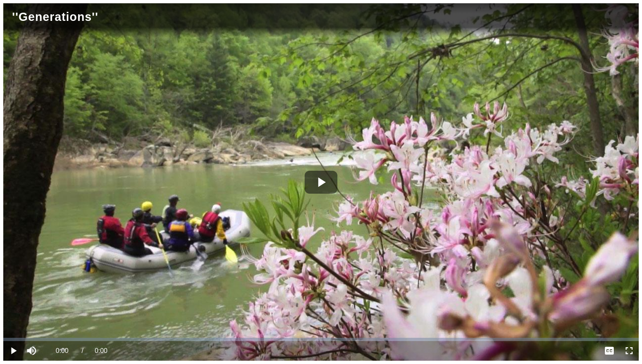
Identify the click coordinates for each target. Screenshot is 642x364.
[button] (33, 351)
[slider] (321, 339)
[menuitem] (609, 351)
